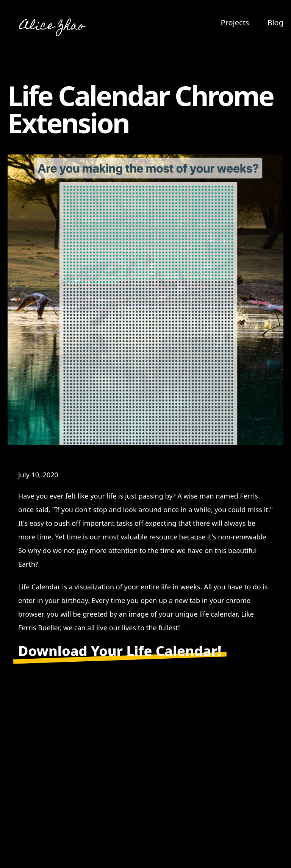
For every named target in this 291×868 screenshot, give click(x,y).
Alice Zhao (52, 26)
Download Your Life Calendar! (120, 651)
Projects (235, 23)
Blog (275, 23)
